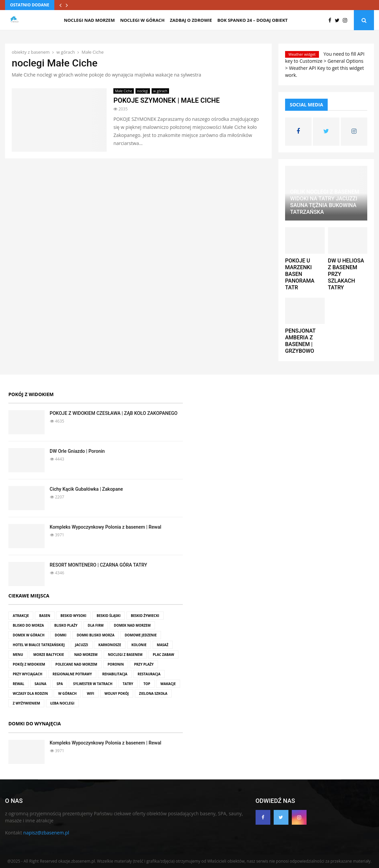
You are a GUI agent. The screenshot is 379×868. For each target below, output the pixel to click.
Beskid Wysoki (73, 616)
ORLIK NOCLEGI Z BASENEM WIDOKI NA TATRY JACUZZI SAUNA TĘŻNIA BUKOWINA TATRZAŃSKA (325, 202)
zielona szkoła (153, 693)
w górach (160, 91)
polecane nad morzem (76, 664)
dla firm (96, 625)
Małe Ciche (124, 91)
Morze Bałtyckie (48, 655)
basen (45, 616)
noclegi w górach (142, 20)
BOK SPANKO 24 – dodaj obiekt (253, 20)
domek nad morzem (132, 625)
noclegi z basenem (125, 655)
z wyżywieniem (26, 703)
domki (61, 635)
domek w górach (29, 635)
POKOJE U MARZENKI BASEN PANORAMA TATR (300, 274)
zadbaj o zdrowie (191, 20)
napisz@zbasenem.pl (46, 833)
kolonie (139, 645)
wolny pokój (117, 693)
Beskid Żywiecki (145, 616)
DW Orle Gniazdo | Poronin (77, 451)
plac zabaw (163, 655)
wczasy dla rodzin (30, 693)
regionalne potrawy (72, 674)
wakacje (168, 684)
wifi (91, 693)
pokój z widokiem (29, 664)
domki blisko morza (96, 635)
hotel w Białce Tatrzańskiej (39, 645)
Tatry (128, 684)
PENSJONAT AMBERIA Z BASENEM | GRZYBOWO (300, 341)
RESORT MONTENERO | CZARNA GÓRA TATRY (98, 565)
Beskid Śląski (109, 616)
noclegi (143, 91)
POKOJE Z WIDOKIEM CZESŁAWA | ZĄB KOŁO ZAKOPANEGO (114, 413)
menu (18, 655)
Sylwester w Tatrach (93, 684)
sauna (40, 684)
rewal (18, 684)
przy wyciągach (28, 674)
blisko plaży (66, 625)
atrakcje (21, 616)
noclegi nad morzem (89, 20)
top (147, 684)
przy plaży (144, 664)
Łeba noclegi (62, 703)
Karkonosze (110, 645)
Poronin (116, 664)
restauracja (149, 674)
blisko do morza (28, 625)
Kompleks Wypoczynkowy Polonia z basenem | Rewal (105, 527)
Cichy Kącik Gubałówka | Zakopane (86, 489)
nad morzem (86, 655)
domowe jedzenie (141, 635)
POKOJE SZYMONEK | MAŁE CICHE (167, 100)
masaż (163, 645)
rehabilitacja (115, 674)
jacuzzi (82, 645)
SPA (60, 684)
